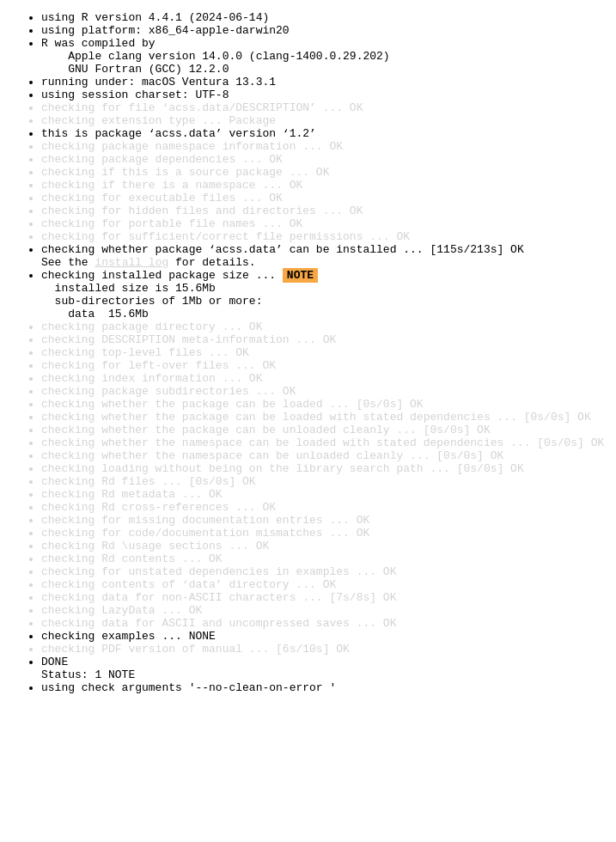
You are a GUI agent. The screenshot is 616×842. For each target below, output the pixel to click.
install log (131, 313)
